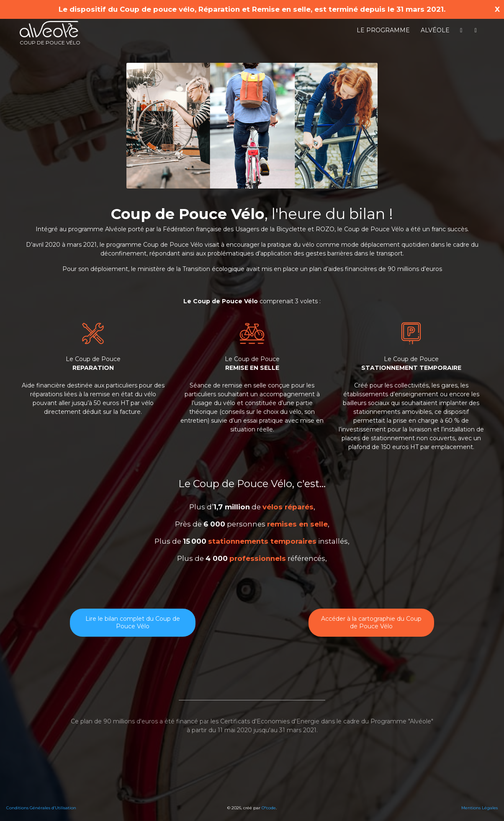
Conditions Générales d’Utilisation (41, 808)
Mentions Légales (480, 808)
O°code (269, 808)
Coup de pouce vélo (50, 33)
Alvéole (435, 30)
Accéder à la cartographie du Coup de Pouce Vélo (371, 623)
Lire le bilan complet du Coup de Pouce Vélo (133, 623)
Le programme (383, 30)
